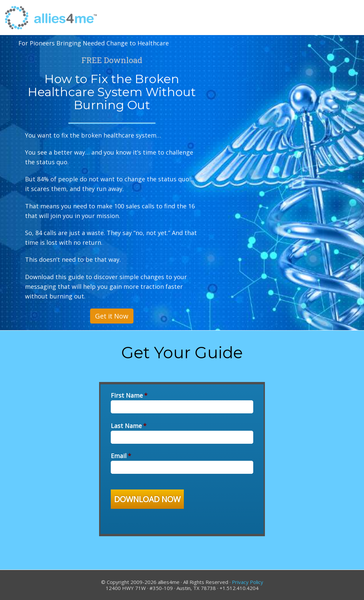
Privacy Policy (248, 582)
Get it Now (112, 316)
